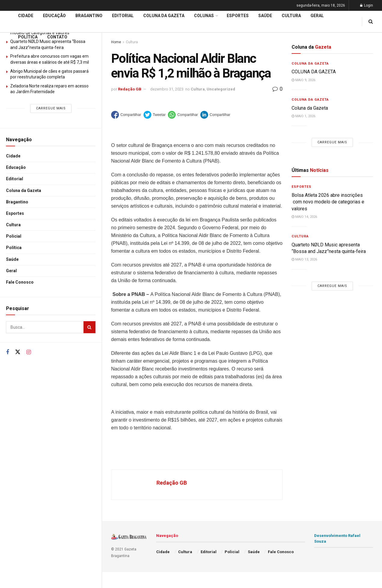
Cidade (13, 156)
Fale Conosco (20, 282)
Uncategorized (221, 89)
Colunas (204, 16)
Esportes (15, 213)
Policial (14, 236)
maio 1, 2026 (303, 116)
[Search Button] (89, 327)
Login (367, 5)
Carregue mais (51, 108)
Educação (16, 167)
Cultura (13, 225)
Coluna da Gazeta (24, 190)
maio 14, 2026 (304, 217)
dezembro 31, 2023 (167, 89)
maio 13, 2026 (304, 259)
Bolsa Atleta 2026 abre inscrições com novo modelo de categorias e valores (328, 202)
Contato (57, 37)
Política (14, 248)
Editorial (15, 179)
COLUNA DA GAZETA (314, 72)
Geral (11, 271)
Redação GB (130, 89)
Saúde (12, 259)
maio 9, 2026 (303, 80)
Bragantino (17, 202)
